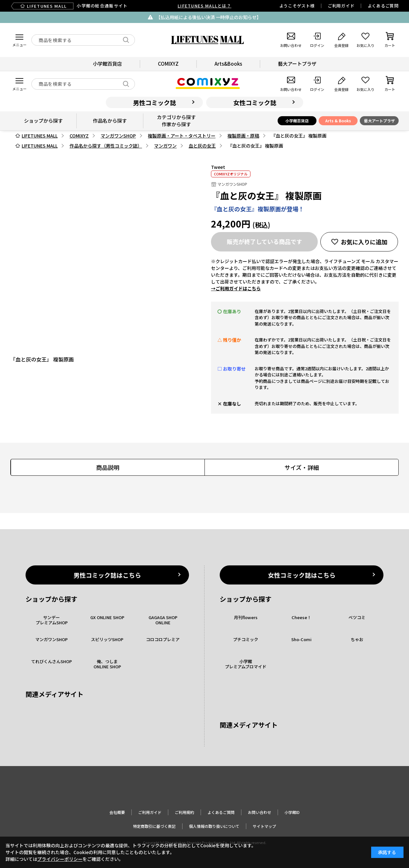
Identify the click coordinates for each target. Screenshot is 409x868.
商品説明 (108, 467)
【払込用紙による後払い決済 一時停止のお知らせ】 (209, 17)
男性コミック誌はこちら (107, 575)
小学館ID (292, 812)
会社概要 (117, 812)
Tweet (218, 167)
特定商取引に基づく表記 (154, 826)
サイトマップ (264, 826)
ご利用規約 (184, 812)
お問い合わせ (260, 812)
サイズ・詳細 (302, 467)
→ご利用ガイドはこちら (236, 288)
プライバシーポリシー (60, 859)
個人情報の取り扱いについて (214, 826)
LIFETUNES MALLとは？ (204, 6)
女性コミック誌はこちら (302, 575)
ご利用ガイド (341, 6)
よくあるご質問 (383, 6)
